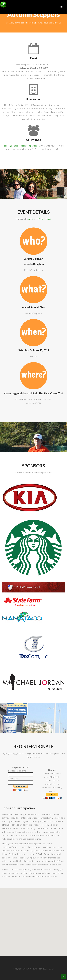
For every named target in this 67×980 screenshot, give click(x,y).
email (31, 219)
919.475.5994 (46, 219)
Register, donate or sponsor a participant (22, 146)
